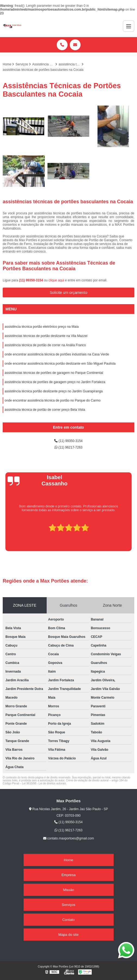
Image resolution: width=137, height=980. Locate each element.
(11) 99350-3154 (31, 280)
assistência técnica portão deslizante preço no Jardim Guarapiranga (54, 391)
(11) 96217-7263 (68, 447)
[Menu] (129, 26)
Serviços (69, 905)
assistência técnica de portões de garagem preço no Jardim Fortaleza (55, 382)
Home (68, 860)
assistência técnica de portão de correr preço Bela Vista (45, 410)
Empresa (68, 875)
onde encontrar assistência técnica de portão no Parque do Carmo (53, 400)
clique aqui (56, 280)
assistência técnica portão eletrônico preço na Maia (42, 327)
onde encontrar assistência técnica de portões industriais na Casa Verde (57, 354)
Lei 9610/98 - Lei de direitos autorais (44, 783)
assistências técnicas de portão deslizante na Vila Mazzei (46, 336)
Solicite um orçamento (68, 292)
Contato (69, 920)
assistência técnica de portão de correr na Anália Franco (45, 345)
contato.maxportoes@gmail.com (69, 838)
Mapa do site (68, 935)
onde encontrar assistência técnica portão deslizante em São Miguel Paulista (60, 364)
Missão (68, 890)
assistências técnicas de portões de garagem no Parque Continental (54, 373)
